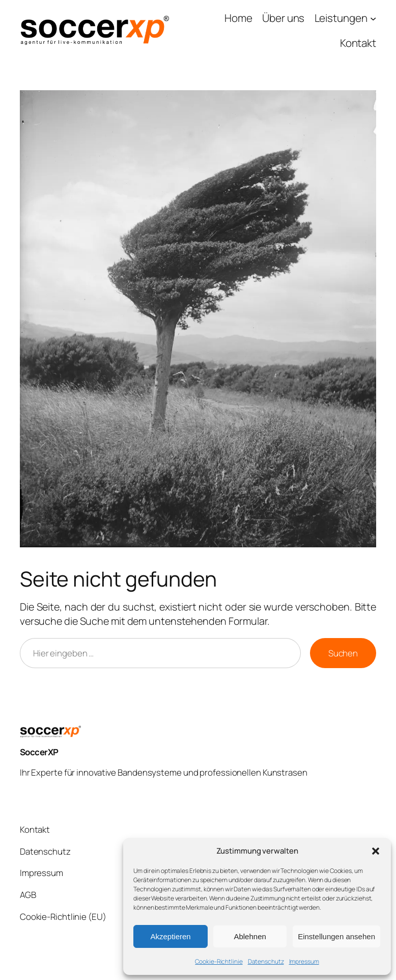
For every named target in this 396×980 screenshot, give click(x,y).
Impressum (304, 961)
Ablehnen (250, 936)
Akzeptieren (170, 936)
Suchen (343, 653)
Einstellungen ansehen (336, 936)
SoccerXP (39, 752)
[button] (376, 851)
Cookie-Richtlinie (219, 961)
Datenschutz (266, 961)
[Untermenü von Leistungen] (346, 18)
